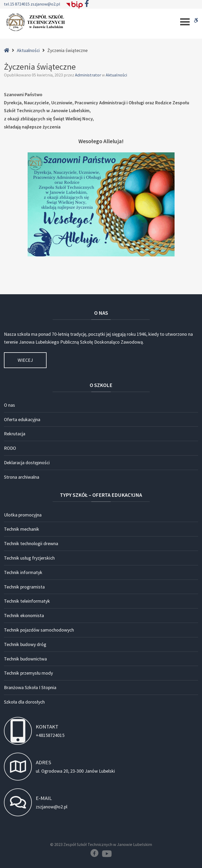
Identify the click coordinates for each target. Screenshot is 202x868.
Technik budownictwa (25, 659)
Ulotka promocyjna (23, 515)
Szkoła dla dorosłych (24, 702)
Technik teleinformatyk (27, 601)
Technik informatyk (23, 572)
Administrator (88, 75)
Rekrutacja (15, 434)
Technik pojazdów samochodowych (39, 630)
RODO (10, 448)
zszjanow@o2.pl (45, 4)
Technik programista (24, 587)
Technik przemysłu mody (28, 673)
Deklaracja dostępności (27, 463)
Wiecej (25, 360)
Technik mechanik (22, 529)
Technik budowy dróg (25, 644)
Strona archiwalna (22, 477)
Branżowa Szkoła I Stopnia (30, 687)
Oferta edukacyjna (22, 419)
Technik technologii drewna (31, 543)
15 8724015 (20, 4)
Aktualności (28, 50)
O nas (9, 405)
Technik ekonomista (24, 615)
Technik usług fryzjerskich (29, 558)
